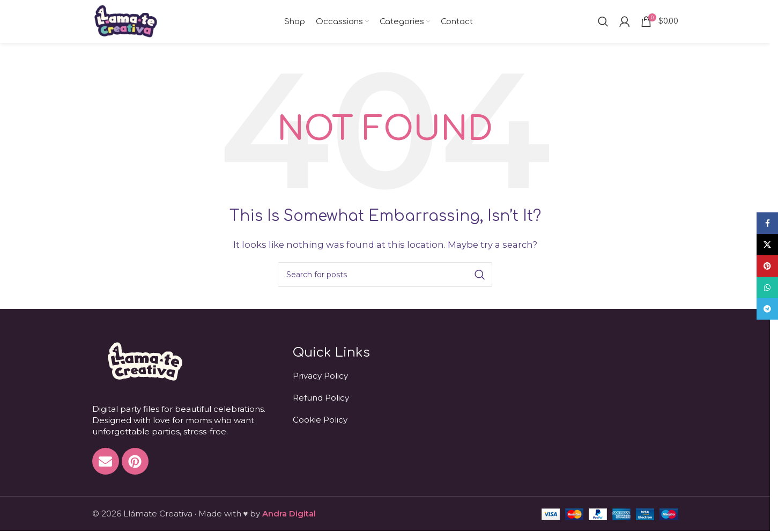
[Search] (603, 21)
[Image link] (144, 361)
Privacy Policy (320, 376)
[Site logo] (126, 21)
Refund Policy (321, 398)
